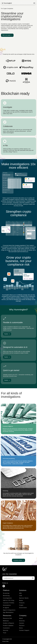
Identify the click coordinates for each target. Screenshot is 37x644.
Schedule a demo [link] (18, 560)
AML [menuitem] (21, 593)
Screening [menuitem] (6, 593)
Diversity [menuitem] (22, 621)
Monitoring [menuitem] (6, 596)
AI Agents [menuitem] (6, 608)
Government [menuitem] (23, 608)
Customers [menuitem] (6, 628)
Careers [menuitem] (22, 623)
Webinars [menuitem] (6, 621)
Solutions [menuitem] (23, 590)
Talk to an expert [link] (7, 35)
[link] (7, 3)
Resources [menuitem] (7, 615)
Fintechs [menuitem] (22, 603)
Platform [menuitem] (6, 590)
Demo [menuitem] (21, 628)
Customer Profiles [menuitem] (9, 603)
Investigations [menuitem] (7, 598)
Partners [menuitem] (22, 626)
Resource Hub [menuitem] (7, 618)
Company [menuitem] (23, 615)
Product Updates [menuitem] (8, 626)
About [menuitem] (21, 618)
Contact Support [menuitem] (24, 630)
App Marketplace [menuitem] (8, 612)
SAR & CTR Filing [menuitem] (9, 600)
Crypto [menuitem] (21, 605)
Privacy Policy (5, 641)
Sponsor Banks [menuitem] (24, 598)
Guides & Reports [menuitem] (9, 623)
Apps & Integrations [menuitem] (9, 610)
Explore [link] (7, 334)
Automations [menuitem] (7, 605)
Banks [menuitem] (21, 600)
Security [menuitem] (6, 630)
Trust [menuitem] (5, 633)
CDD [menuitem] (21, 596)
